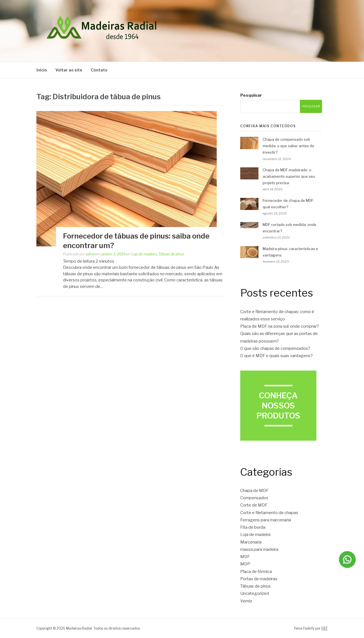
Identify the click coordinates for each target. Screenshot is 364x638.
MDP (245, 564)
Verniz (246, 601)
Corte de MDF (254, 505)
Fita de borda (253, 527)
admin (91, 254)
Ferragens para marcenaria (266, 520)
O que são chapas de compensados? (275, 348)
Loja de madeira (144, 254)
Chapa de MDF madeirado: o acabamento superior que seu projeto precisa (289, 176)
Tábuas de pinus (171, 254)
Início (42, 70)
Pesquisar (251, 95)
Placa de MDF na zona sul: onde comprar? (280, 326)
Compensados (254, 498)
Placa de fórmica (256, 572)
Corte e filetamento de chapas (269, 513)
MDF (245, 557)
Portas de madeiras (259, 579)
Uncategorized (255, 593)
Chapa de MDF (254, 491)
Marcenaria (251, 542)
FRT (325, 628)
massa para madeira (259, 549)
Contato (99, 70)
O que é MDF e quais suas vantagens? (276, 356)
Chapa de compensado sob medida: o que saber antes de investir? (288, 146)
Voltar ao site (69, 70)
